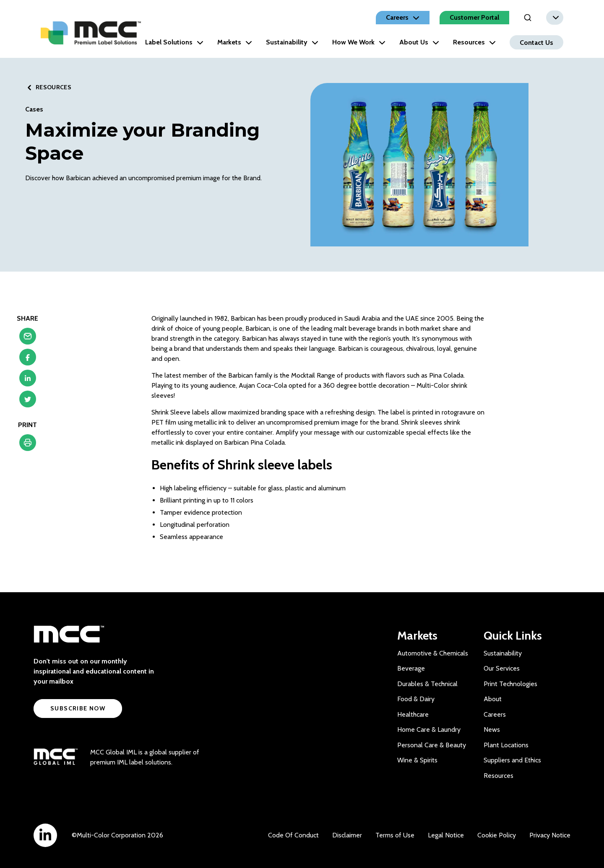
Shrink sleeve (256, 465)
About (493, 699)
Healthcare (413, 714)
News (492, 729)
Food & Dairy (416, 699)
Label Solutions (174, 42)
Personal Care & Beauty (432, 745)
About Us (419, 42)
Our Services (502, 668)
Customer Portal (474, 17)
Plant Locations (506, 745)
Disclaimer (347, 835)
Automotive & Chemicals (433, 653)
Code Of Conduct (293, 835)
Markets (235, 42)
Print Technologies (510, 684)
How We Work (359, 42)
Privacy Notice (550, 835)
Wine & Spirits (417, 760)
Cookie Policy (497, 835)
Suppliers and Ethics (512, 760)
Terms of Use (395, 835)
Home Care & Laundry (429, 729)
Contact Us (536, 42)
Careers (495, 714)
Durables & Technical (427, 684)
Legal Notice (446, 835)
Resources (474, 42)
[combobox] (555, 18)
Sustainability (292, 42)
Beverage (411, 668)
